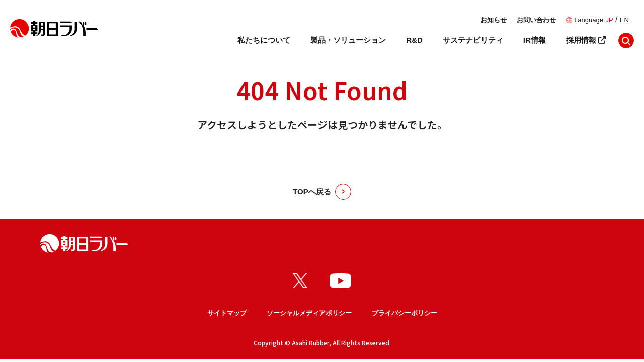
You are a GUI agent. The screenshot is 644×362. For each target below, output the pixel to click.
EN (624, 20)
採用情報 (586, 40)
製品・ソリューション (348, 40)
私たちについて (264, 40)
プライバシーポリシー (405, 313)
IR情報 (535, 40)
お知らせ (494, 20)
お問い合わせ (536, 20)
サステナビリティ (473, 40)
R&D (414, 40)
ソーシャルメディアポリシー (309, 313)
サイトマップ (227, 313)
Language (589, 20)
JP (609, 20)
